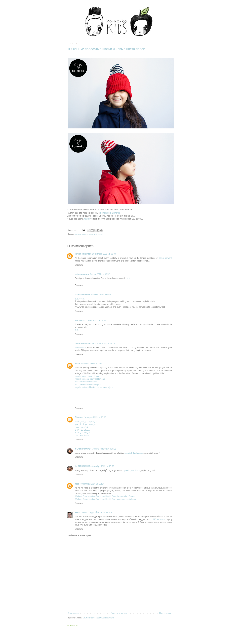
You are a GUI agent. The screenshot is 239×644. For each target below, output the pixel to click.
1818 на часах (159, 519)
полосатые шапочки (110, 213)
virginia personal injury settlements (90, 379)
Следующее (73, 613)
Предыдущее (165, 613)
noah (77, 484)
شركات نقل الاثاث (82, 433)
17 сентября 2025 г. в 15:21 (104, 449)
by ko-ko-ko (98, 234)
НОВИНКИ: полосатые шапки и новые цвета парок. (106, 49)
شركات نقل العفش (132, 470)
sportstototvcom (83, 295)
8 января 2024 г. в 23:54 (92, 364)
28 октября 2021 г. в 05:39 (104, 254)
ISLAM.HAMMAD (83, 449)
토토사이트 (80, 299)
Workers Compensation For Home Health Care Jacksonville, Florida (105, 496)
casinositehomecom (84, 343)
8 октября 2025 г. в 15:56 (103, 466)
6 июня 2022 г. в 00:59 (101, 295)
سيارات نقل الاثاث (82, 430)
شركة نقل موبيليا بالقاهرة (85, 424)
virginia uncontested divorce (87, 376)
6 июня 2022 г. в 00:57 (100, 274)
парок (87, 219)
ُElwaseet (79, 417)
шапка (90, 234)
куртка (78, 234)
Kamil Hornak (81, 512)
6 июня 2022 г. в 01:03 (96, 320)
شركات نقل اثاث (82, 435)
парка (84, 234)
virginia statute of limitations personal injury (94, 387)
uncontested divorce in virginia (88, 384)
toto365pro (80, 320)
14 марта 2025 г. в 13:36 (95, 417)
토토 (128, 278)
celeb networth (166, 258)
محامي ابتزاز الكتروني (134, 453)
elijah (77, 364)
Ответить (79, 265)
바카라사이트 (81, 347)
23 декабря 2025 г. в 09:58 (100, 512)
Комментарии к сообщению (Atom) (98, 618)
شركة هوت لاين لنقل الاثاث (86, 421)
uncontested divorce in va (86, 382)
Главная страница (119, 613)
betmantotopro (82, 274)
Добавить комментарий (79, 535)
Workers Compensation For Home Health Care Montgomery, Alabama (106, 499)
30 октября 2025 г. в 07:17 (92, 484)
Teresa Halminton (83, 254)
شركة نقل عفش (81, 427)
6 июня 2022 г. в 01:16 (105, 343)
